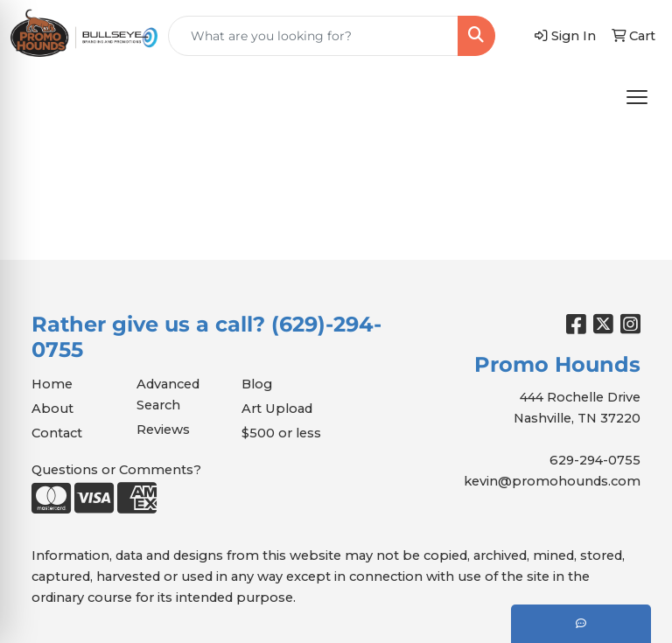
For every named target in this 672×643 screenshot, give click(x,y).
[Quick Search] (313, 36)
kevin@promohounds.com (552, 481)
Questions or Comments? (116, 470)
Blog (257, 384)
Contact (57, 433)
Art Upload (277, 409)
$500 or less (281, 433)
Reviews (163, 430)
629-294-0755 (595, 460)
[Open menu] (637, 97)
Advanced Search (168, 395)
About (52, 409)
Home (52, 384)
